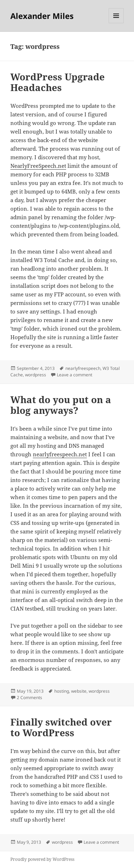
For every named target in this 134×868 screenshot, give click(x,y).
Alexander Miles (42, 16)
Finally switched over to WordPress (61, 727)
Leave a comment (75, 375)
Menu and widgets (116, 23)
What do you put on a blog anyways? (61, 405)
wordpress (36, 375)
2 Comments (29, 698)
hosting (62, 691)
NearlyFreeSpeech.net (38, 166)
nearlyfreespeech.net (60, 454)
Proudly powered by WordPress (42, 859)
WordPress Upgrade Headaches (58, 82)
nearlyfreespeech (83, 368)
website (79, 691)
